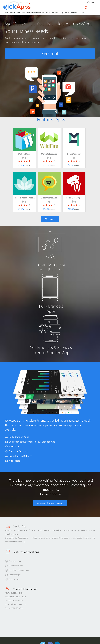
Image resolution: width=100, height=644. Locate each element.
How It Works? (52, 13)
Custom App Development (33, 13)
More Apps (50, 219)
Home (6, 13)
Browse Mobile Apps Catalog (50, 503)
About (67, 13)
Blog (82, 13)
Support (75, 13)
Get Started (50, 54)
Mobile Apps (15, 13)
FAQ (61, 13)
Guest (91, 2)
